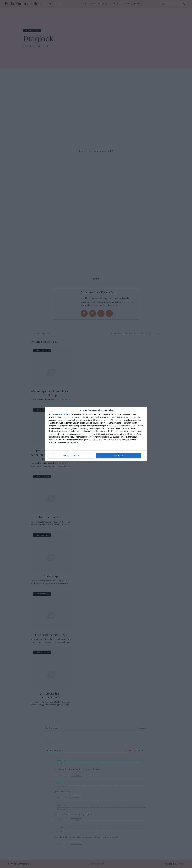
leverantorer (64, 414)
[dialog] (96, 434)
